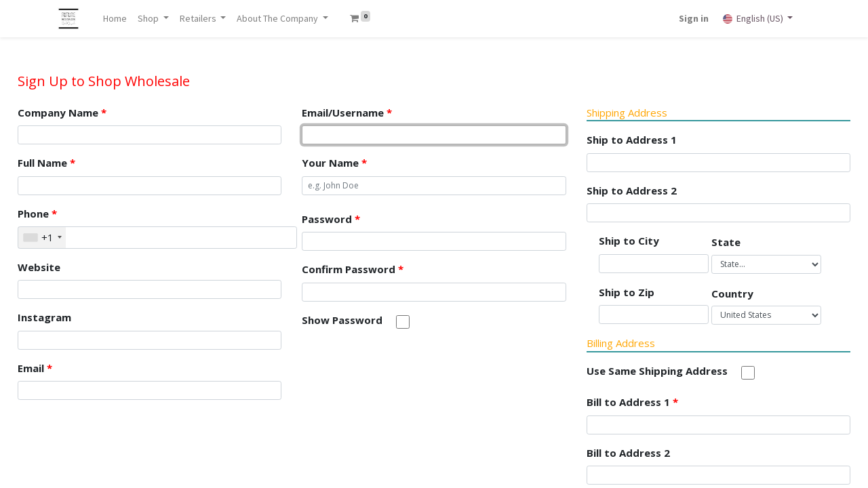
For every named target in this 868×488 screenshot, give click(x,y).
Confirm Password (353, 269)
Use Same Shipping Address (657, 371)
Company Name (62, 113)
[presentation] (405, 370)
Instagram (44, 317)
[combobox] (42, 238)
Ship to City (629, 241)
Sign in (692, 18)
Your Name (334, 163)
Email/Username (347, 113)
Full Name (46, 163)
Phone (37, 213)
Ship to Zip (627, 292)
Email (35, 368)
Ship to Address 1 (632, 140)
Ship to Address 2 (632, 190)
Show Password (342, 320)
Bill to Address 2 (628, 453)
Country (732, 293)
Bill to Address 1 (632, 402)
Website (39, 267)
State (726, 242)
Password (331, 219)
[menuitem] (118, 19)
